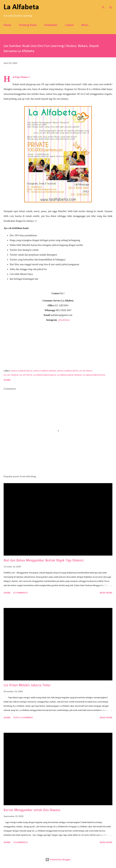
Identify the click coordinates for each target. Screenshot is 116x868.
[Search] (103, 5)
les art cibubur (11, 375)
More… (86, 25)
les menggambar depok (94, 375)
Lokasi (69, 25)
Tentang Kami (28, 25)
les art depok (26, 375)
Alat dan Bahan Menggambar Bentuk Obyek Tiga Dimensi (44, 560)
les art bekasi (86, 371)
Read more (106, 593)
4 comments (20, 593)
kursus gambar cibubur (44, 371)
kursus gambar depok (68, 371)
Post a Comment (23, 717)
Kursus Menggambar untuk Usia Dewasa (32, 810)
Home (7, 25)
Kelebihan (51, 25)
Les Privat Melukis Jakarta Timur (27, 685)
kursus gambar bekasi (21, 371)
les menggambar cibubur (69, 375)
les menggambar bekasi (45, 375)
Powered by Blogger (58, 859)
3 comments (20, 842)
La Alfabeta (21, 7)
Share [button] (7, 380)
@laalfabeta (64, 320)
